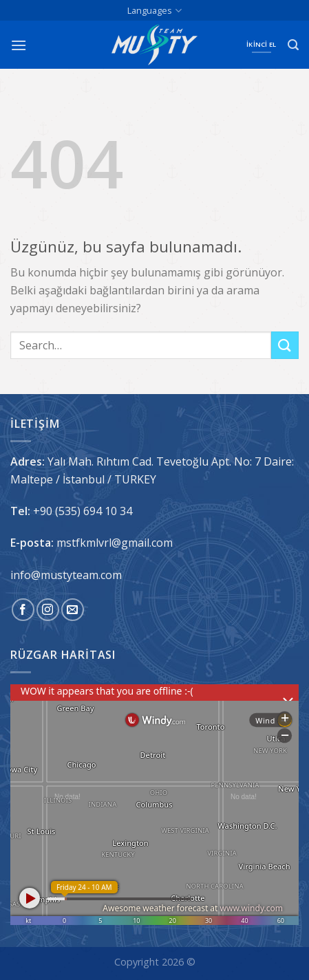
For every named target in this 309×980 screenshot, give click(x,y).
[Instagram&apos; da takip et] (48, 610)
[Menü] (19, 45)
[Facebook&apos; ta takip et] (23, 610)
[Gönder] (285, 345)
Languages (154, 11)
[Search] (293, 45)
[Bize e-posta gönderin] (73, 610)
